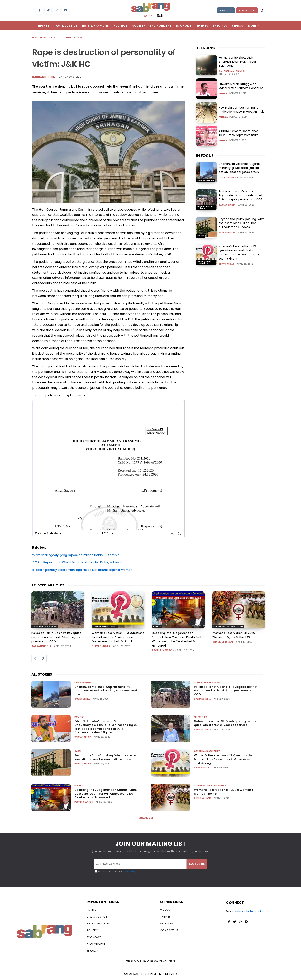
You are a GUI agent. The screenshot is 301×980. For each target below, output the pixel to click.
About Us (226, 11)
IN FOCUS (205, 156)
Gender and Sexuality (48, 38)
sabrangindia (227, 205)
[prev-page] (35, 658)
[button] (261, 10)
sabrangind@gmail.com (252, 911)
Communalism (206, 181)
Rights (157, 626)
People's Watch (163, 650)
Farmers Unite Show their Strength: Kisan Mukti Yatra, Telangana (237, 62)
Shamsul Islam (223, 642)
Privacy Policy (129, 871)
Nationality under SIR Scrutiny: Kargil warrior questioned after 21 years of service (226, 723)
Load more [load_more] (147, 818)
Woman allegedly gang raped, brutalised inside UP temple (76, 555)
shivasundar (226, 264)
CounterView (227, 177)
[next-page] (43, 658)
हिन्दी (160, 16)
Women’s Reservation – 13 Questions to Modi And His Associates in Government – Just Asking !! (239, 252)
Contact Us (247, 11)
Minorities (200, 717)
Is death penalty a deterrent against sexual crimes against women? (83, 570)
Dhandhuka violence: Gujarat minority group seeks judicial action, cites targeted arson (239, 168)
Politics (80, 717)
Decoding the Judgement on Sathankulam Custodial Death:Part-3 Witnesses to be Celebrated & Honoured (106, 794)
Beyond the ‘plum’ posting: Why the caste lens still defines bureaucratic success (241, 223)
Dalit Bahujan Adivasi (232, 71)
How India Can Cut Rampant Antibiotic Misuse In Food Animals (241, 110)
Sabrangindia (43, 77)
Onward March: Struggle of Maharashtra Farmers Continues (240, 86)
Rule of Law (74, 38)
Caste (201, 236)
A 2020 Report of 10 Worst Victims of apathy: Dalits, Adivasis (77, 562)
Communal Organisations (228, 626)
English (147, 16)
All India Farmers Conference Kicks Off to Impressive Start (242, 133)
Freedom (224, 94)
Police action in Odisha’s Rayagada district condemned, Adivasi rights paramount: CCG (241, 195)
